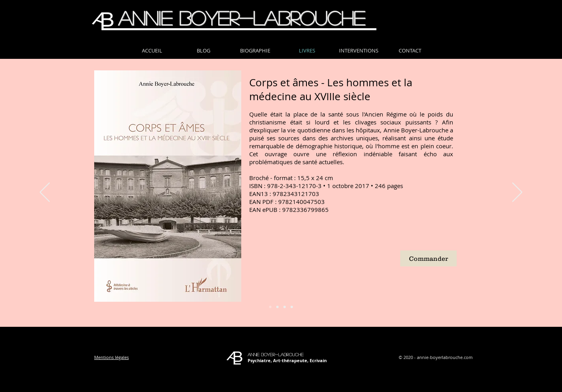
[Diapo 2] (277, 307)
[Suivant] (517, 193)
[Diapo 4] (292, 307)
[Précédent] (45, 193)
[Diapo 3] (285, 307)
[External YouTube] (319, 259)
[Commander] (428, 258)
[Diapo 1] (270, 307)
